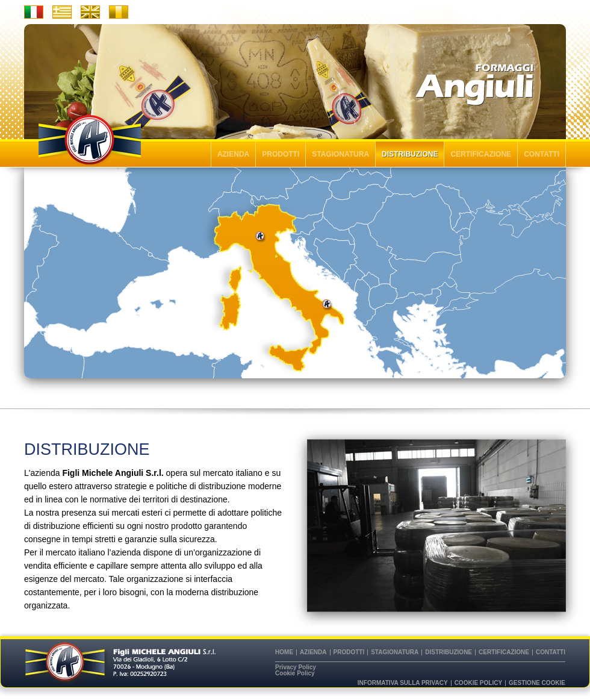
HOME (284, 652)
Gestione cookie (537, 683)
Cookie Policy (295, 673)
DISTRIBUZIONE (410, 154)
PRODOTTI (281, 154)
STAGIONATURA (340, 154)
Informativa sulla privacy (403, 683)
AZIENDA (233, 154)
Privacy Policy (296, 667)
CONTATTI (542, 154)
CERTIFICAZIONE (481, 154)
